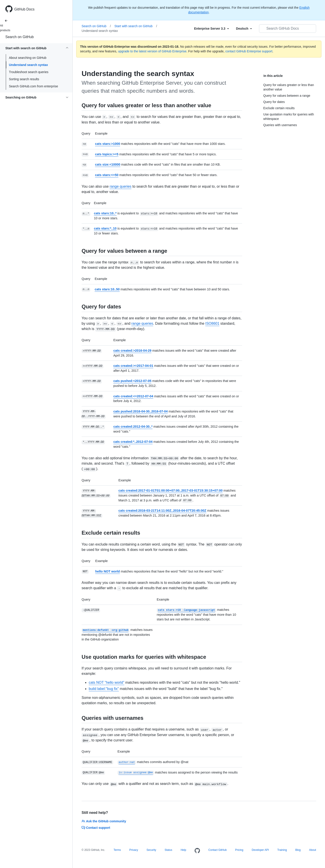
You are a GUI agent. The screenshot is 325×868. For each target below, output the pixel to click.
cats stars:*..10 (105, 228)
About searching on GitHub (28, 58)
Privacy (134, 850)
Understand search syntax (28, 65)
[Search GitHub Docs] (288, 29)
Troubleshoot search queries (29, 72)
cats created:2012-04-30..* (133, 427)
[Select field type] (212, 29)
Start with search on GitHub (136, 26)
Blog (298, 850)
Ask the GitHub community (104, 821)
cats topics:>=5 (107, 154)
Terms (117, 850)
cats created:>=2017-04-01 (133, 366)
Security (151, 850)
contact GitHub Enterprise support (249, 51)
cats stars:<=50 (107, 175)
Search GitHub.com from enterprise (33, 86)
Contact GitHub (218, 850)
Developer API (260, 850)
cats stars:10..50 (107, 289)
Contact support (96, 828)
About (313, 850)
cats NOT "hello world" (107, 682)
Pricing (239, 850)
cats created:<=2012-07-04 (133, 396)
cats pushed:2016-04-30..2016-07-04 (140, 411)
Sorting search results (24, 79)
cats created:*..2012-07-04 (133, 442)
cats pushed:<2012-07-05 (132, 381)
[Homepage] (197, 851)
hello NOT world (107, 571)
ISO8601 (212, 323)
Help (183, 850)
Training (282, 850)
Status (168, 850)
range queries (121, 186)
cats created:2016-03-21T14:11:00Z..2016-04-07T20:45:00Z (162, 511)
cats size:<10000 (108, 164)
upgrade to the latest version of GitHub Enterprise (152, 51)
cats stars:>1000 (107, 144)
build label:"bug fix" (104, 689)
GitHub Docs (24, 9)
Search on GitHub (20, 37)
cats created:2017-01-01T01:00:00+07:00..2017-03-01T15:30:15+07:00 (170, 490)
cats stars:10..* (105, 213)
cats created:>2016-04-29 (132, 351)
